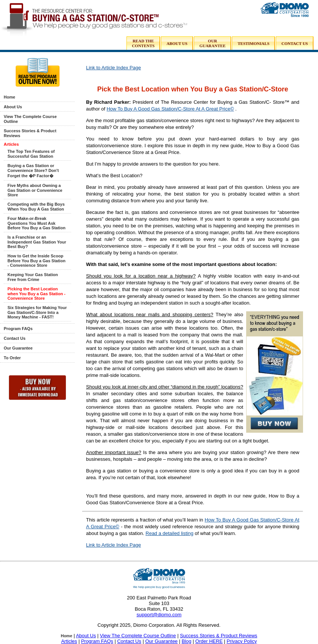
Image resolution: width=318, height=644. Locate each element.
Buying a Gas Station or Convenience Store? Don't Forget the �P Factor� (33, 171)
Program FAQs (18, 329)
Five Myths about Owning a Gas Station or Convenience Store (35, 190)
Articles (11, 144)
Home (10, 97)
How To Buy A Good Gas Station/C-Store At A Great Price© (170, 109)
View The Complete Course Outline (138, 636)
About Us (13, 107)
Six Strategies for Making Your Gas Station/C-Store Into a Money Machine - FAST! (37, 312)
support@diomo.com (159, 615)
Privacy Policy (242, 641)
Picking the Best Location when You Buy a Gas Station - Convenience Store (36, 294)
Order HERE (209, 641)
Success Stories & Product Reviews (219, 636)
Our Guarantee (18, 348)
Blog (186, 641)
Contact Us (15, 338)
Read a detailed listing (169, 533)
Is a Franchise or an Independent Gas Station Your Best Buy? (37, 242)
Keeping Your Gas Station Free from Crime (33, 277)
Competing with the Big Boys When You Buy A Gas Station (36, 207)
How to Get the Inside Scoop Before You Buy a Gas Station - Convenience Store (36, 261)
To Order (12, 358)
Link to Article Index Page (114, 68)
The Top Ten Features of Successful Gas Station (31, 154)
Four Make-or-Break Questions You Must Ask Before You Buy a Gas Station (36, 223)
